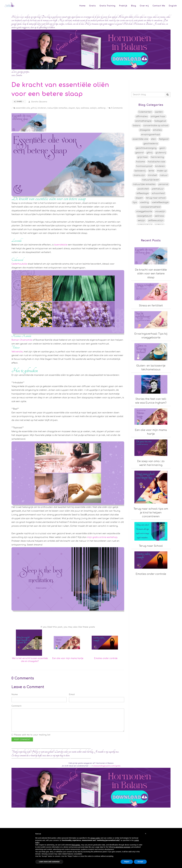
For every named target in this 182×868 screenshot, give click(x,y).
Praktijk (123, 6)
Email (72, 694)
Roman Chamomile (22, 340)
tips (78, 108)
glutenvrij (161, 153)
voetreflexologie (160, 202)
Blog (134, 6)
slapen (72, 108)
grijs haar (143, 157)
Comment (16, 706)
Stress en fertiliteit (151, 306)
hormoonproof (144, 166)
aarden (159, 112)
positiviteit (143, 189)
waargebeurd (145, 216)
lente (151, 171)
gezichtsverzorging (146, 148)
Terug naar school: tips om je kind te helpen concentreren (151, 513)
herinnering (157, 157)
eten (154, 139)
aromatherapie (143, 121)
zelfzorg (101, 108)
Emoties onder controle (106, 658)
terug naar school (156, 198)
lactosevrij (140, 171)
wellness (85, 108)
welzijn (93, 108)
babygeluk (160, 121)
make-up (162, 171)
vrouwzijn (160, 211)
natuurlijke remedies (57, 108)
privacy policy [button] (95, 838)
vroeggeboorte (144, 211)
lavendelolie (61, 245)
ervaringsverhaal (151, 135)
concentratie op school (156, 125)
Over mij (144, 6)
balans (137, 125)
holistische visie (156, 162)
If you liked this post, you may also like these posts (68, 627)
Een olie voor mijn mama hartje (68, 658)
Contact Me (159, 6)
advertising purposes (123, 847)
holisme (141, 162)
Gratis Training (107, 6)
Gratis (92, 6)
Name (15, 694)
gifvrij (34, 108)
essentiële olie (23, 108)
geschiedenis (151, 144)
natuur (164, 175)
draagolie (145, 130)
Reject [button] (127, 862)
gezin (162, 148)
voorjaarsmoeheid (151, 207)
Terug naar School (151, 546)
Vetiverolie (17, 352)
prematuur (158, 189)
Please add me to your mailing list (32, 735)
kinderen (42, 108)
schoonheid (158, 193)
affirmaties (142, 116)
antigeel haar (158, 116)
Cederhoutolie (19, 264)
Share (19, 102)
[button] (146, 834)
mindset (152, 175)
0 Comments (116, 108)
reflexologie (143, 193)
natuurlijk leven (151, 180)
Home (82, 6)
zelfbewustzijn (156, 220)
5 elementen (145, 112)
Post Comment (22, 740)
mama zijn (139, 175)
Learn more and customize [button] (49, 862)
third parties (76, 845)
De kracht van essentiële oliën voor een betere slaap (151, 274)
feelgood (164, 139)
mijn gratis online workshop (102, 537)
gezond (139, 153)
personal (163, 184)
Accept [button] (140, 862)
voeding (144, 202)
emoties (157, 130)
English (173, 6)
